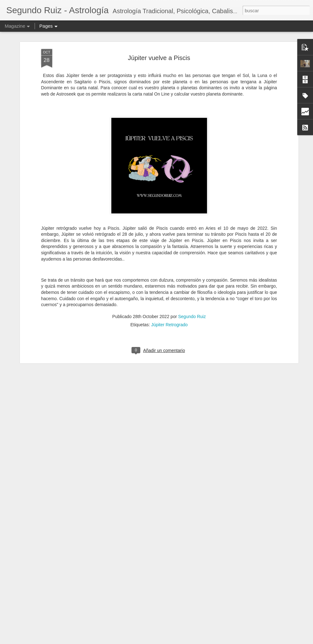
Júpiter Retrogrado (170, 294)
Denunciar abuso (214, 641)
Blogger (193, 641)
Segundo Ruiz (192, 286)
